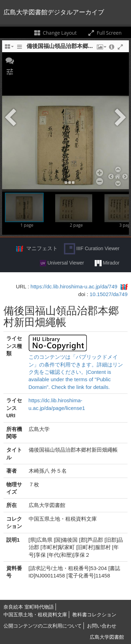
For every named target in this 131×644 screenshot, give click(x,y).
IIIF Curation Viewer (92, 249)
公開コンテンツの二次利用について (43, 626)
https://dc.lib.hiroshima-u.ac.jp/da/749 (74, 286)
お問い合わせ (102, 626)
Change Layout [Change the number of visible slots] (55, 33)
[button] (10, 60)
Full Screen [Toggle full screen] (104, 33)
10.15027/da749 (109, 294)
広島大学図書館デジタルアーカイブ (54, 12)
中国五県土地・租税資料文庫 (35, 615)
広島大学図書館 (107, 637)
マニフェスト (42, 248)
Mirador (107, 263)
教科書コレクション (94, 615)
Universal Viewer (62, 263)
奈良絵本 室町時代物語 (29, 607)
